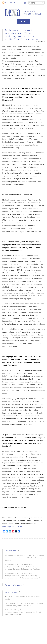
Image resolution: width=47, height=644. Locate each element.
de (25, 3)
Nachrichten (11, 592)
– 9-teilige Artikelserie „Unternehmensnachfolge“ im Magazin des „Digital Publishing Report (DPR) (23, 612)
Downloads (10, 551)
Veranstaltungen (13, 585)
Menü (24, 21)
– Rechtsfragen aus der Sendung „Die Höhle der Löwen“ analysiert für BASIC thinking (24, 605)
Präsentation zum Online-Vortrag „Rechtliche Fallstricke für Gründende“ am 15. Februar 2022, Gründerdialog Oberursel (24, 558)
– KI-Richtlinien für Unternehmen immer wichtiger (22, 598)
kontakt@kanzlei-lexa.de (12, 526)
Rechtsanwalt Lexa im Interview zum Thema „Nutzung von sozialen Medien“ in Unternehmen (21, 35)
